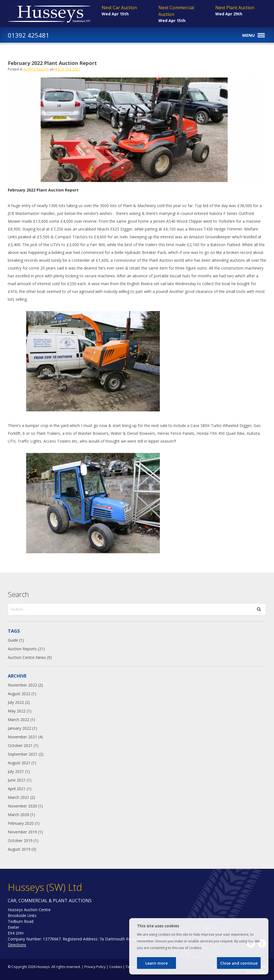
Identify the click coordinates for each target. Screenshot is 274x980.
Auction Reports (36, 69)
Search (18, 594)
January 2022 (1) (22, 728)
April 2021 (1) (20, 789)
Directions (17, 945)
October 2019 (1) (23, 840)
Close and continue (239, 963)
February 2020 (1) (24, 823)
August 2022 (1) (22, 694)
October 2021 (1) (23, 745)
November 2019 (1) (25, 832)
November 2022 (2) (25, 685)
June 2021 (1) (20, 780)
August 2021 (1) (22, 763)
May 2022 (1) (20, 711)
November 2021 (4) (25, 737)
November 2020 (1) (25, 806)
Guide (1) (16, 640)
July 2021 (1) (19, 771)
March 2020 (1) (21, 815)
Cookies (116, 967)
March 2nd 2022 (67, 69)
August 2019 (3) (22, 849)
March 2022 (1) (21, 720)
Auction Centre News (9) (30, 657)
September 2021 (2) (26, 754)
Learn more (156, 963)
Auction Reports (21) (26, 649)
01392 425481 (29, 35)
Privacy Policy (95, 967)
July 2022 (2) (19, 702)
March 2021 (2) (21, 797)
